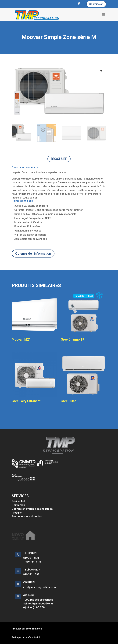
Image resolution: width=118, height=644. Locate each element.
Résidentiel (18, 501)
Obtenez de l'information (33, 254)
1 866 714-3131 (32, 562)
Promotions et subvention (27, 516)
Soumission (96, 4)
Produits (17, 513)
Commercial (19, 505)
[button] (101, 72)
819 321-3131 (31, 558)
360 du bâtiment (34, 629)
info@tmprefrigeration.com (39, 587)
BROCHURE (59, 159)
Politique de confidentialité (26, 637)
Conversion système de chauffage (32, 509)
